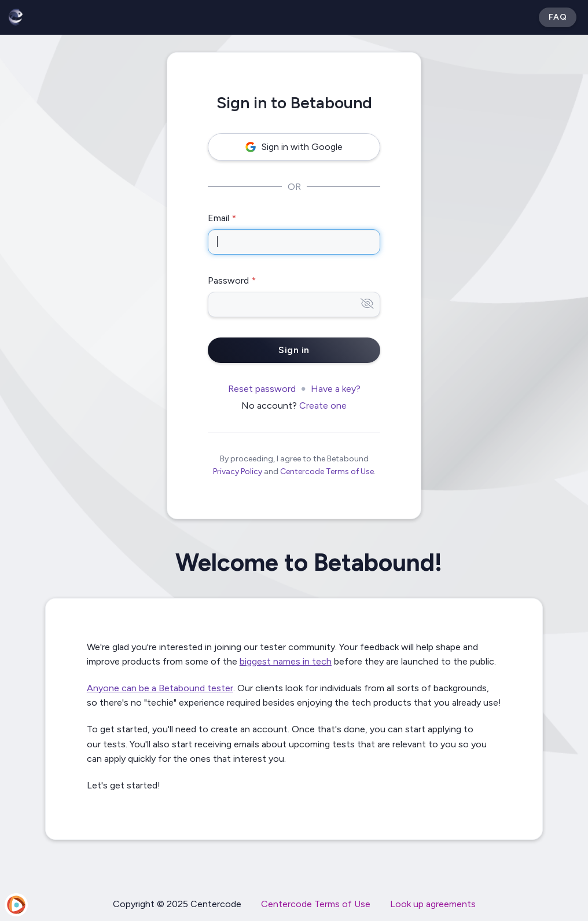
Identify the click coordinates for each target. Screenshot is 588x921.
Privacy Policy (238, 471)
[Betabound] (16, 17)
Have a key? (336, 389)
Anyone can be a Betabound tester (160, 688)
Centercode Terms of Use (327, 471)
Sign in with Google (294, 147)
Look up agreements (433, 904)
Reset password (262, 389)
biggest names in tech (286, 661)
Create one (323, 406)
